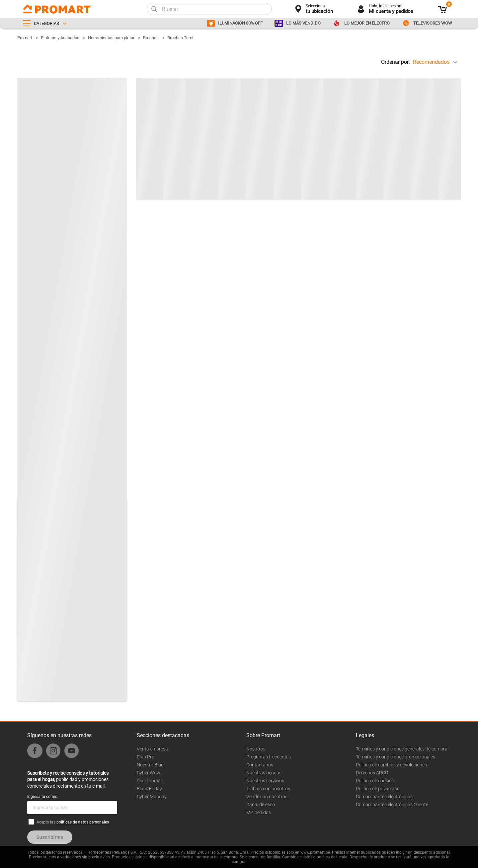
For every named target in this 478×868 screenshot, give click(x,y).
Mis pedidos (259, 813)
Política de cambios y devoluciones (391, 765)
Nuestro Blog (150, 765)
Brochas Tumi (180, 38)
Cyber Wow (149, 773)
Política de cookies (375, 781)
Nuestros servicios (265, 781)
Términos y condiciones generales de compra (402, 749)
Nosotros (256, 749)
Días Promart (150, 781)
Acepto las (73, 822)
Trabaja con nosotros (268, 789)
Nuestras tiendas (264, 773)
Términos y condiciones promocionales (396, 757)
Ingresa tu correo (42, 797)
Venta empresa (152, 749)
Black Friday (149, 789)
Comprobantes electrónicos (384, 797)
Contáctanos (260, 765)
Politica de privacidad (378, 789)
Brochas (151, 38)
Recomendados (431, 62)
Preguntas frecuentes (269, 757)
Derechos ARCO (372, 773)
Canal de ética (261, 805)
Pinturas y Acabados (60, 38)
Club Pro (146, 757)
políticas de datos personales (83, 822)
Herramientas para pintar (111, 38)
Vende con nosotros (267, 797)
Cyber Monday (152, 797)
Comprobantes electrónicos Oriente (392, 805)
